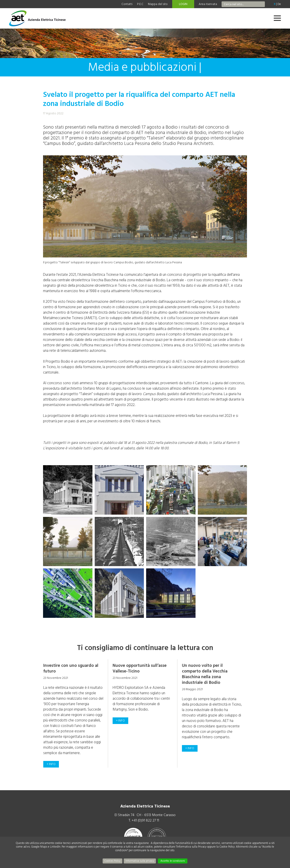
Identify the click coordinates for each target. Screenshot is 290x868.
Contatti (127, 4)
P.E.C (140, 4)
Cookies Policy (112, 861)
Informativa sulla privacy (140, 861)
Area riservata (208, 4)
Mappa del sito (158, 4)
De (279, 4)
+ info (51, 764)
